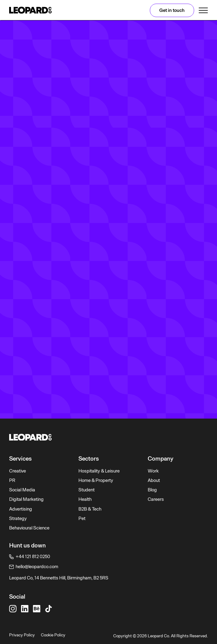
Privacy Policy (22, 635)
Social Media (22, 490)
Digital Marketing (26, 499)
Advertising (21, 509)
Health (85, 499)
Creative (18, 471)
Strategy (18, 518)
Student (87, 490)
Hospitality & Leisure (99, 471)
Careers (156, 499)
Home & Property (96, 480)
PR (12, 480)
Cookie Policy (53, 635)
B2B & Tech (90, 509)
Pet (82, 518)
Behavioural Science (29, 528)
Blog (152, 490)
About (154, 480)
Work (153, 471)
